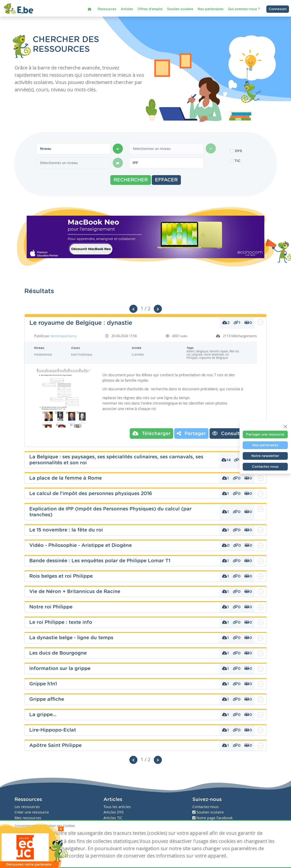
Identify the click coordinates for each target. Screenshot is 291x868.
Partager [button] (191, 433)
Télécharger (151, 433)
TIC (237, 161)
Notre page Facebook (212, 818)
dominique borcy (64, 336)
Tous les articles (117, 807)
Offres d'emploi (150, 9)
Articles (127, 9)
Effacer (166, 180)
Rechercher (131, 180)
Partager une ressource (265, 434)
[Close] (285, 426)
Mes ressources (28, 818)
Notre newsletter (265, 456)
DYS (239, 151)
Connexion (278, 9)
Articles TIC (113, 818)
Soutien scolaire (180, 9)
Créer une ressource (32, 812)
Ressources (107, 9)
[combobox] (74, 149)
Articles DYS (114, 812)
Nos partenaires (211, 9)
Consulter (228, 433)
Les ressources (27, 807)
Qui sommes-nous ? (244, 9)
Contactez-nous (265, 466)
